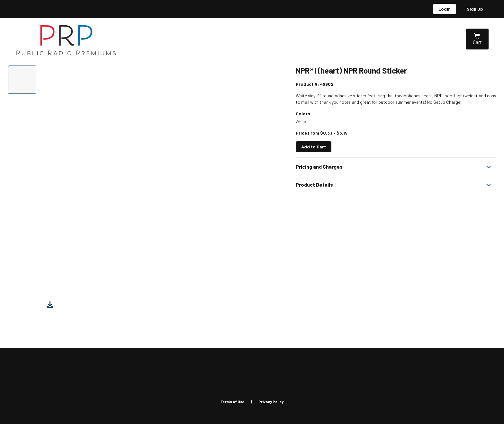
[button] (396, 167)
